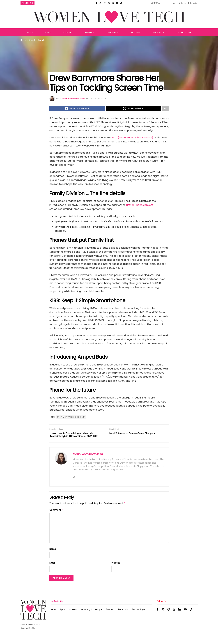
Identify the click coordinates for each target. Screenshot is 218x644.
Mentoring (28, 3)
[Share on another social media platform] (165, 109)
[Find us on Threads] (105, 3)
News (30, 32)
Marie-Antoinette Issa (72, 98)
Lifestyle (112, 32)
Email (52, 569)
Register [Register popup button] (193, 3)
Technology (184, 32)
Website (116, 569)
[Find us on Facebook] (96, 3)
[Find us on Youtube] (117, 3)
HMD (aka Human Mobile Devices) (132, 138)
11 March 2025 (98, 98)
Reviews (135, 32)
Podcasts (158, 32)
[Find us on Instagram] (109, 3)
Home (23, 40)
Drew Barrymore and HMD (71, 418)
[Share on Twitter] (133, 109)
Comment (56, 516)
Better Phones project (140, 206)
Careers (68, 32)
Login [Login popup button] (183, 3)
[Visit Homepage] (109, 17)
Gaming (90, 32)
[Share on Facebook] (77, 109)
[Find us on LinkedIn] (113, 3)
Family (42, 40)
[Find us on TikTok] (121, 3)
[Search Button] (173, 3)
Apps (48, 32)
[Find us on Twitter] (100, 3)
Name (53, 555)
